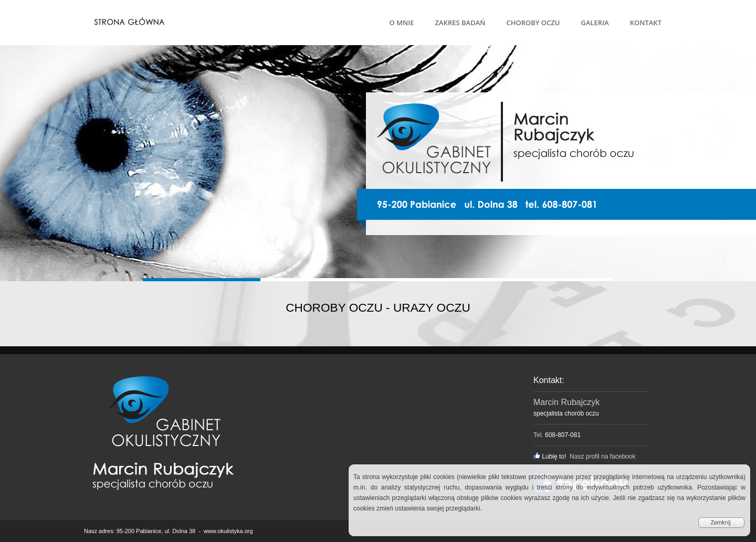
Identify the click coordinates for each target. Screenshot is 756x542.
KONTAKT (646, 23)
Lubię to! (550, 456)
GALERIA (595, 23)
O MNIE (402, 23)
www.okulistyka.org (228, 531)
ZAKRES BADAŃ (460, 23)
